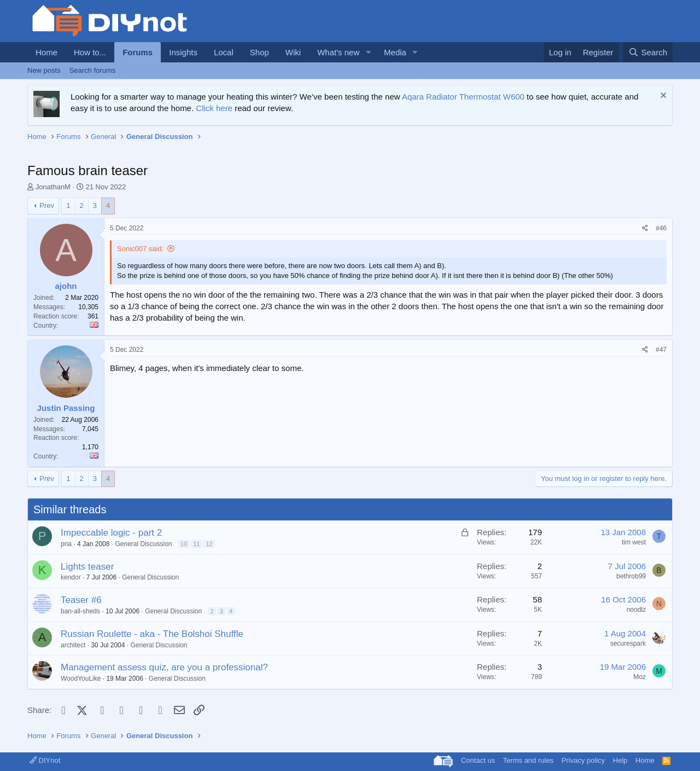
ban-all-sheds (80, 611)
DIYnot (45, 760)
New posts (44, 70)
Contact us (478, 760)
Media (395, 52)
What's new (338, 52)
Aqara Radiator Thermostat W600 (463, 97)
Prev (47, 205)
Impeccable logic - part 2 (111, 533)
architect (73, 645)
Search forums (93, 70)
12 (209, 544)
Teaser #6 (81, 600)
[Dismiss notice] (662, 97)
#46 (661, 228)
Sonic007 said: (140, 249)
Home (46, 52)
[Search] (648, 52)
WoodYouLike (81, 679)
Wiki (293, 52)
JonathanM (53, 187)
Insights (183, 52)
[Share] (645, 228)
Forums (138, 52)
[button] (368, 52)
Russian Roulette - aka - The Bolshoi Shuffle (152, 634)
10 (184, 544)
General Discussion (143, 544)
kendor (71, 577)
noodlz (636, 610)
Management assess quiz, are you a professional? (164, 667)
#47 (661, 350)
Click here (214, 108)
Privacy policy (583, 760)
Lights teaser (87, 567)
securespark (628, 644)
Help (620, 760)
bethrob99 (631, 576)
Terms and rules (528, 760)
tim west (634, 542)
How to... (90, 52)
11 (196, 544)
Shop (259, 52)
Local (224, 52)
